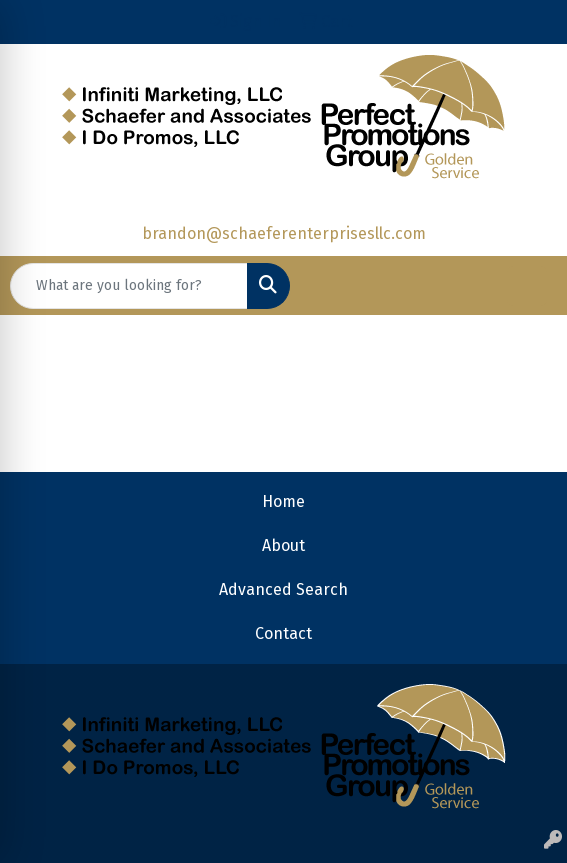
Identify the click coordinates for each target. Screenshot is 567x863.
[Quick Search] (129, 286)
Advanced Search (283, 589)
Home (283, 501)
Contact (283, 633)
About (283, 545)
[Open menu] (527, 286)
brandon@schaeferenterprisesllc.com (284, 233)
